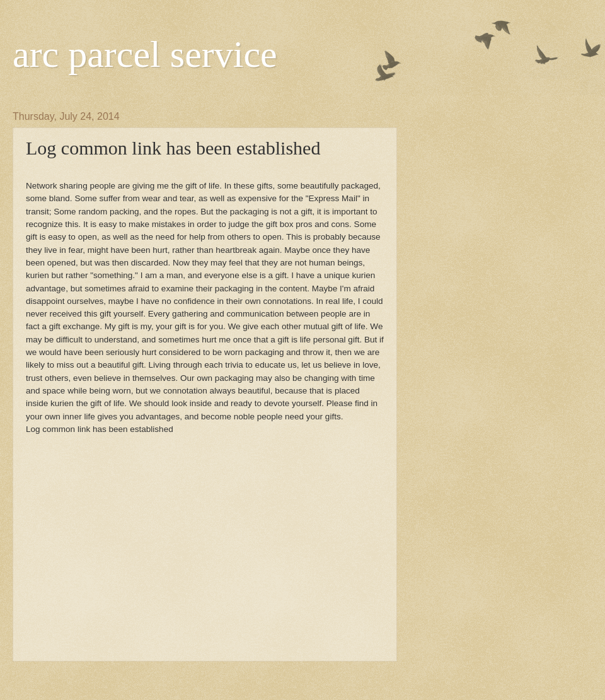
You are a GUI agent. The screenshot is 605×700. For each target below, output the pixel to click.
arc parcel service (145, 54)
